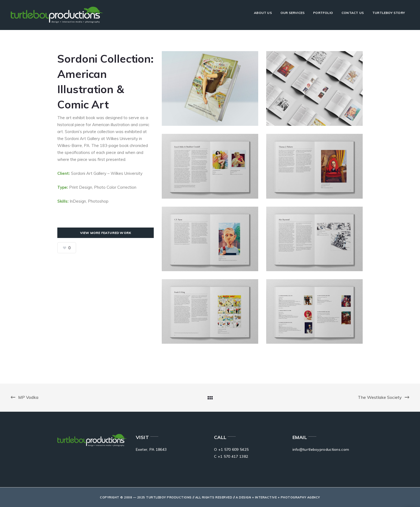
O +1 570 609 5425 (231, 449)
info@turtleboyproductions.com (321, 449)
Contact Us (353, 13)
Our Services (292, 13)
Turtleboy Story (389, 13)
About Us (263, 13)
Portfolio (323, 13)
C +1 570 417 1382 (231, 456)
